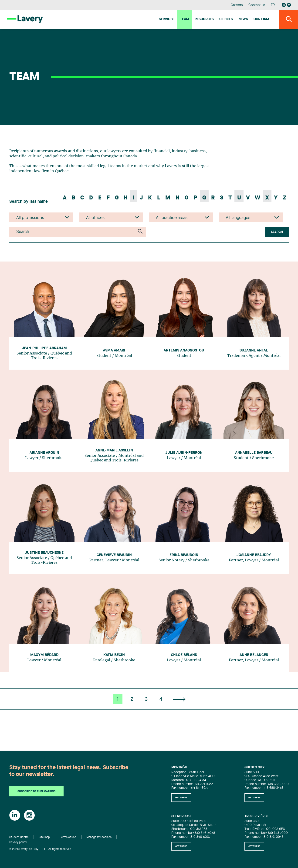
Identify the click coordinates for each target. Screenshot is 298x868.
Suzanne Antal (254, 351)
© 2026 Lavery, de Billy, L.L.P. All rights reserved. (41, 849)
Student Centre (19, 837)
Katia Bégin (114, 655)
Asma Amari (114, 351)
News (243, 19)
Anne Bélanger (254, 655)
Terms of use (68, 837)
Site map (44, 837)
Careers (237, 5)
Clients (226, 19)
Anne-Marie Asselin (114, 451)
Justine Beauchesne (44, 553)
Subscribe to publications (36, 792)
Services (167, 19)
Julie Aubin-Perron (184, 453)
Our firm (261, 19)
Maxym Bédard (44, 655)
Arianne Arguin (44, 453)
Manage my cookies (99, 837)
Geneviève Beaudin (114, 555)
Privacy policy (18, 842)
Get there (181, 798)
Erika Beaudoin (184, 555)
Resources (204, 19)
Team (185, 19)
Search (277, 232)
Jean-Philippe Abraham (44, 348)
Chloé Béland (184, 655)
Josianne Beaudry (254, 555)
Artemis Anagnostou (184, 351)
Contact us (257, 5)
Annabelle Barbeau (254, 453)
